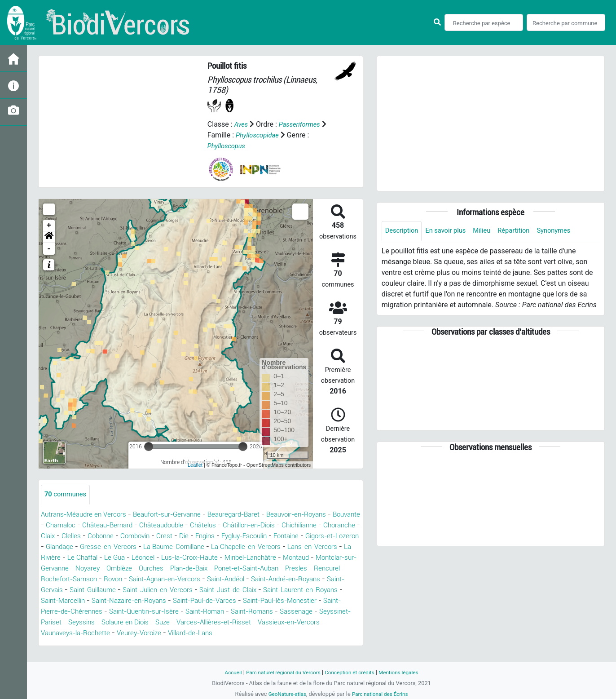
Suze (142, 634)
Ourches (327, 569)
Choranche (104, 537)
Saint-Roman (149, 623)
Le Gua (261, 558)
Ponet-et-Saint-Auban (125, 580)
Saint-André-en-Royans (192, 591)
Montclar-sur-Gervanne (202, 569)
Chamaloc (94, 526)
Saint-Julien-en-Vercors (79, 601)
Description (403, 231)
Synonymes (567, 231)
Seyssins (55, 634)
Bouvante (56, 526)
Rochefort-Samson (261, 580)
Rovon (308, 580)
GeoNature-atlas (284, 694)
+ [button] (49, 226)
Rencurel (211, 580)
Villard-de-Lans (165, 644)
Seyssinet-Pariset (300, 623)
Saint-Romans (200, 623)
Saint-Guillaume (313, 591)
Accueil (225, 672)
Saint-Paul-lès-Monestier (226, 612)
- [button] (49, 249)
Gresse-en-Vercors (241, 547)
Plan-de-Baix (62, 580)
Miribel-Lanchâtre (95, 569)
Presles (179, 580)
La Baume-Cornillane (311, 547)
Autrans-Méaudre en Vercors (86, 515)
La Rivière (188, 558)
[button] (49, 237)
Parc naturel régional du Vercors (280, 672)
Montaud (144, 569)
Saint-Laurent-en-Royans (235, 601)
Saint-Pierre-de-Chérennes (316, 612)
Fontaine (88, 547)
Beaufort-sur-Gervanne (175, 515)
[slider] (149, 447)
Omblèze (293, 569)
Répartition (524, 231)
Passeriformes (303, 124)
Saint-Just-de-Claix (156, 601)
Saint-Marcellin (307, 601)
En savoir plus (451, 231)
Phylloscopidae (259, 135)
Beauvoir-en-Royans (314, 515)
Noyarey (260, 569)
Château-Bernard (144, 526)
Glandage (189, 547)
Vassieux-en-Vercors (276, 634)
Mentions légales (405, 672)
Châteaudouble (202, 526)
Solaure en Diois (102, 634)
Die (279, 537)
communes (67, 495)
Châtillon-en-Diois (296, 526)
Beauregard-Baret (246, 515)
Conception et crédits (352, 672)
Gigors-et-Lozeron (138, 547)
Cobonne (191, 537)
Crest (260, 537)
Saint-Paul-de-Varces (144, 612)
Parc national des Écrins (382, 694)
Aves (242, 124)
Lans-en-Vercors (139, 558)
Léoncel (291, 558)
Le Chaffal (227, 558)
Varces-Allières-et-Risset (196, 634)
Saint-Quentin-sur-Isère (84, 623)
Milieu (490, 231)
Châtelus (246, 526)
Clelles (160, 537)
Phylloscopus (228, 146)
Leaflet (195, 465)
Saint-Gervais (259, 591)
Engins (302, 537)
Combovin (229, 537)
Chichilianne (60, 537)
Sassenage (248, 623)
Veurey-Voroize (109, 644)
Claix (135, 537)
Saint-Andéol (127, 591)
